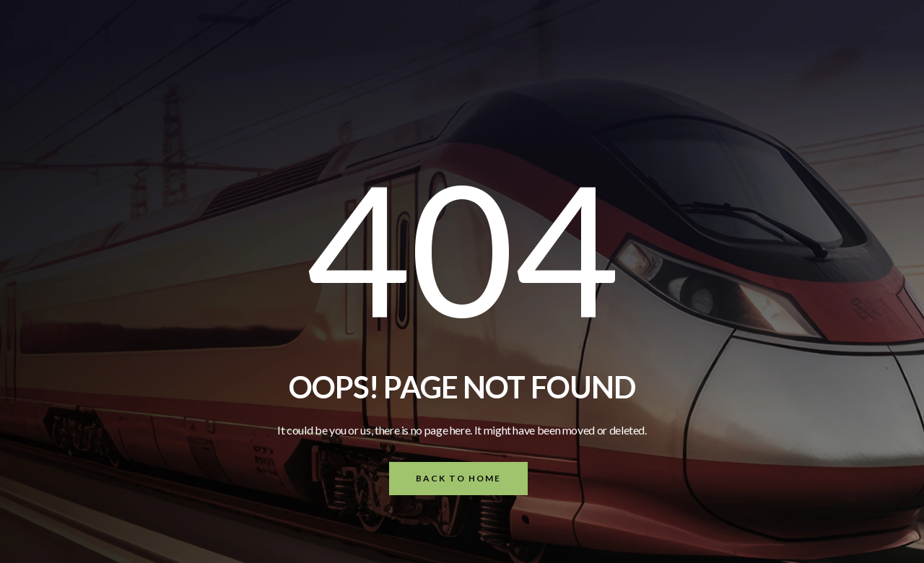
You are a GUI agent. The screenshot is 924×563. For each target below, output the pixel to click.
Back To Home (458, 478)
